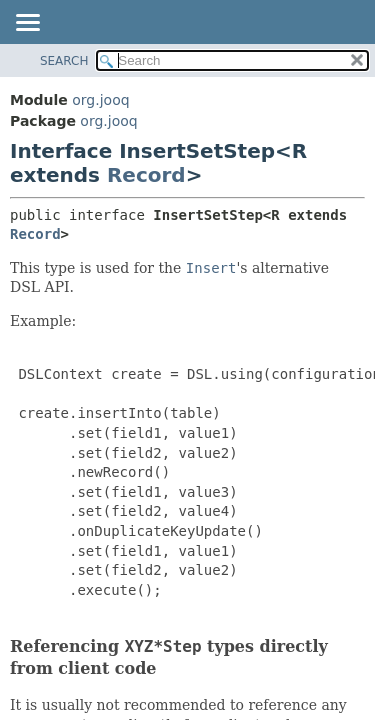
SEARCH (64, 61)
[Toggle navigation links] (27, 24)
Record (146, 175)
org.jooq (100, 100)
